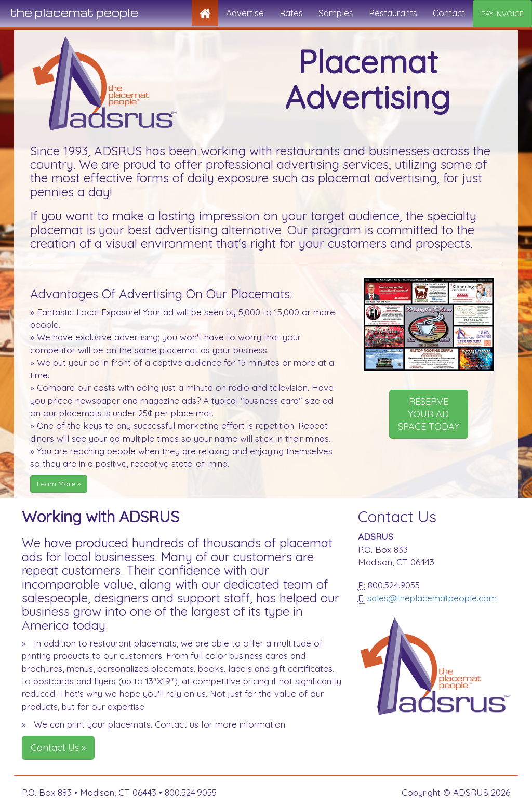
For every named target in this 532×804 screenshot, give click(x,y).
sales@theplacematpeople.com (432, 598)
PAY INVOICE (502, 14)
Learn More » (59, 484)
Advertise (245, 13)
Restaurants (393, 13)
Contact (449, 13)
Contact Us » (58, 748)
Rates (291, 13)
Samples (336, 13)
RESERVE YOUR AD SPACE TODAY (429, 414)
